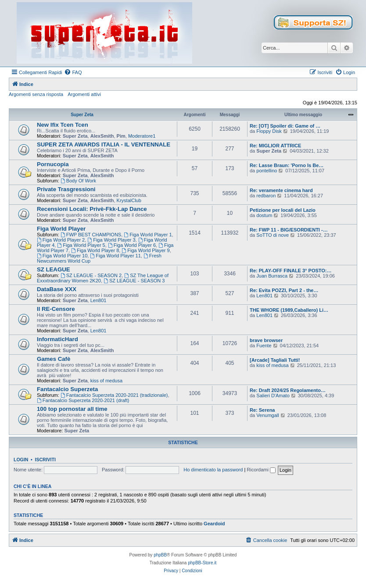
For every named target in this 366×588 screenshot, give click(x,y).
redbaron (266, 196)
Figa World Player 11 (115, 256)
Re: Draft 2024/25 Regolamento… (288, 390)
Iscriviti (45, 460)
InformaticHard (57, 339)
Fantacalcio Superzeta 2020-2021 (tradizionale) (114, 395)
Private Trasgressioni (66, 189)
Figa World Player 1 (148, 235)
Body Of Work (78, 181)
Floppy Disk (269, 131)
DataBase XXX (57, 289)
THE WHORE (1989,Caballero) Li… (289, 310)
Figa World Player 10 (62, 256)
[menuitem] (73, 72)
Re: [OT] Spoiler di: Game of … (285, 126)
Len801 (99, 300)
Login (21, 460)
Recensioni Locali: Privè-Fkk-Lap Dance (92, 209)
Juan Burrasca (272, 276)
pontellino (267, 171)
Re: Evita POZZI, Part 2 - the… (284, 290)
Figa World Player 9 (145, 250)
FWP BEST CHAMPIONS (91, 235)
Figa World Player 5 (81, 245)
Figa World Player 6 (132, 245)
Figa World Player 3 (111, 240)
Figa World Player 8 (95, 250)
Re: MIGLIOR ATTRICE (275, 146)
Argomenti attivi (84, 94)
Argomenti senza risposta (36, 94)
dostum (264, 215)
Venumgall (267, 415)
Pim (121, 136)
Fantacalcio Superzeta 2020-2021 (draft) (83, 400)
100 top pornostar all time (72, 409)
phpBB (160, 555)
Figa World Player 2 (61, 240)
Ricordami (261, 470)
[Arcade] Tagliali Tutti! (275, 360)
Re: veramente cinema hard (281, 190)
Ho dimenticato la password (213, 470)
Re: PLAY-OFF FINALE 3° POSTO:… (291, 271)
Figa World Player (61, 229)
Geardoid (214, 524)
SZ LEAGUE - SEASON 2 (91, 275)
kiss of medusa (106, 381)
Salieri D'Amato (273, 396)
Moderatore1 (142, 136)
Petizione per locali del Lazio (283, 210)
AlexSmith (102, 136)
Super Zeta (82, 115)
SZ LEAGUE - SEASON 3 (134, 281)
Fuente (264, 346)
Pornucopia (53, 164)
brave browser (266, 340)
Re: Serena (262, 410)
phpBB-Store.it (202, 563)
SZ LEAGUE (53, 269)
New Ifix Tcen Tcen (63, 125)
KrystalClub (129, 200)
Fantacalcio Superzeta (67, 389)
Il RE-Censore (56, 309)
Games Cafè (54, 359)
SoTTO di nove (273, 235)
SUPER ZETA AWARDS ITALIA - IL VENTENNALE (104, 144)
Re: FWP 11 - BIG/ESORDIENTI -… (289, 230)
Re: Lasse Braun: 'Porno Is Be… (287, 165)
